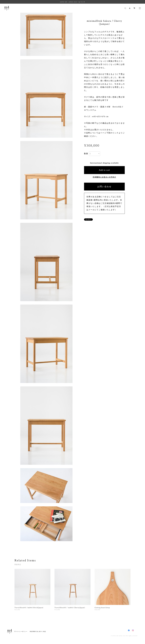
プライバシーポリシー (21, 631)
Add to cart (104, 170)
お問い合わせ (104, 187)
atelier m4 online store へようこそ (72, 2)
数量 (86, 154)
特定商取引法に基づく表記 (38, 631)
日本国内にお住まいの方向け (104, 177)
